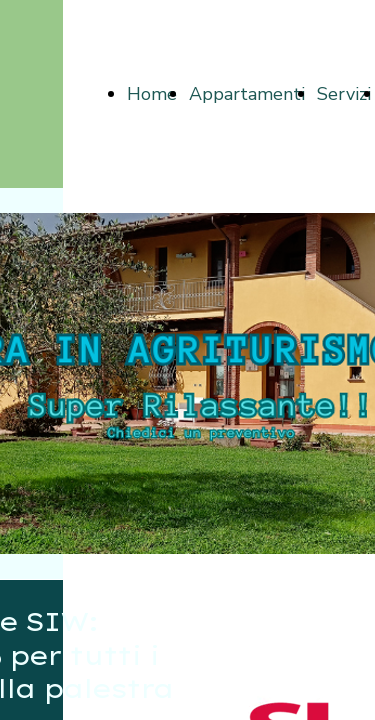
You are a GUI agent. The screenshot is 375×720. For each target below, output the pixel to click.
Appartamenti (247, 94)
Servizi (344, 94)
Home (152, 94)
